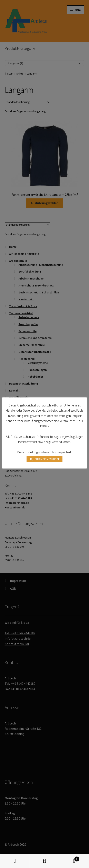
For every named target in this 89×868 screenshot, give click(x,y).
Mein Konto (15, 861)
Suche (44, 861)
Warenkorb (70, 858)
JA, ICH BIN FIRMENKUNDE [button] (44, 459)
